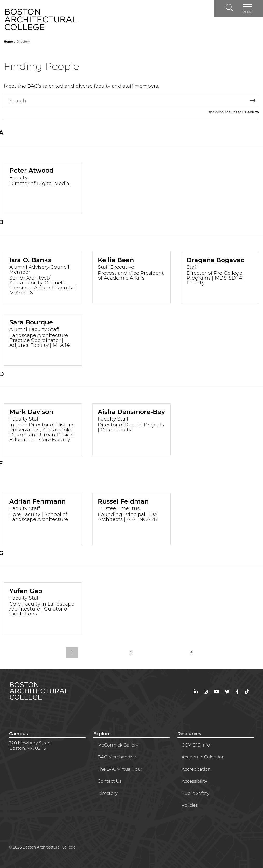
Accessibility (194, 781)
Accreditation (196, 769)
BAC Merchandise (117, 757)
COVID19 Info (196, 745)
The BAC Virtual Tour (120, 769)
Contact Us (109, 781)
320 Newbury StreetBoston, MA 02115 (31, 745)
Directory (108, 793)
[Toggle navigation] (247, 8)
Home (9, 42)
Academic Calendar (203, 757)
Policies (190, 805)
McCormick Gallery (118, 745)
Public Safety (195, 793)
